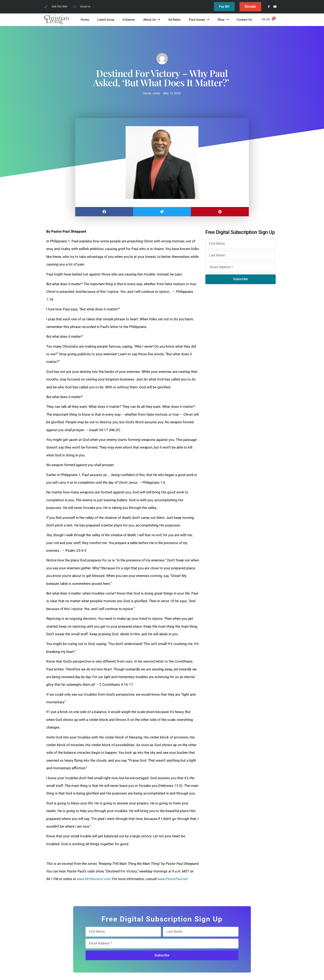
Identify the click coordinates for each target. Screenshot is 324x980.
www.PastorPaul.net (173, 879)
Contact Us (244, 20)
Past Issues (199, 20)
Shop (223, 20)
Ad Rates (174, 20)
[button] (104, 212)
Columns (129, 20)
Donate (250, 7)
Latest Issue (106, 20)
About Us (152, 20)
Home (85, 20)
